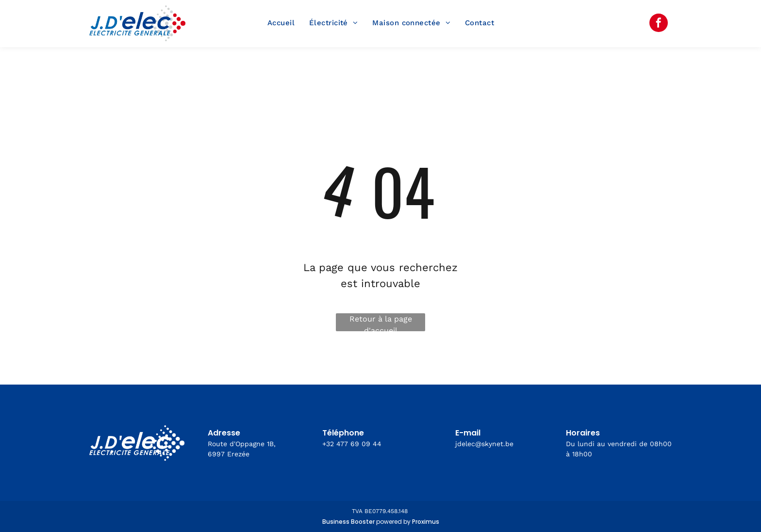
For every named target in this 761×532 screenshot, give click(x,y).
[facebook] (659, 24)
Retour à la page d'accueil (381, 323)
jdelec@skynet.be (484, 444)
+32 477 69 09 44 (352, 444)
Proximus (426, 522)
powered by (393, 522)
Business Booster (348, 522)
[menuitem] (281, 23)
